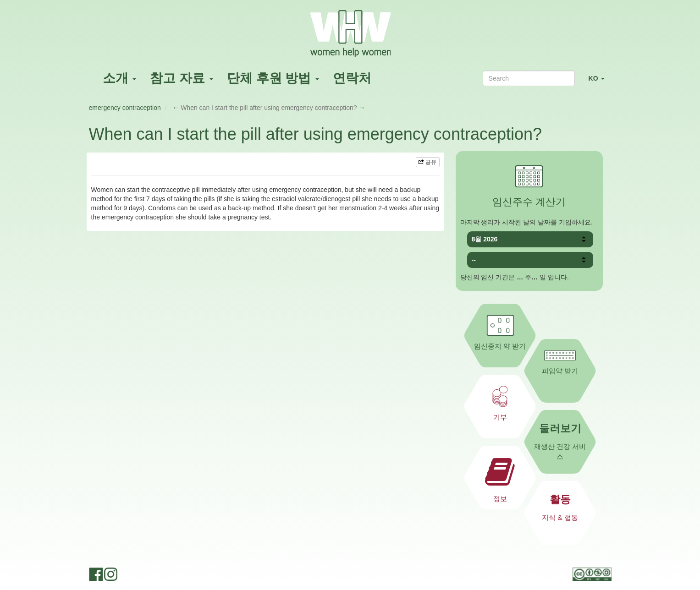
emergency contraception (125, 108)
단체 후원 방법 (273, 78)
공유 (427, 162)
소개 (120, 78)
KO (600, 82)
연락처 (352, 78)
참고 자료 (182, 78)
